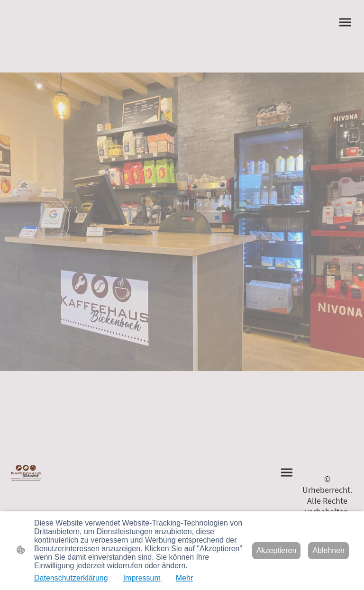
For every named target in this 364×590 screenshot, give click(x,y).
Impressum (142, 578)
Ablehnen (328, 550)
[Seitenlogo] (26, 473)
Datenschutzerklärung (71, 578)
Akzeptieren (277, 550)
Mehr (184, 578)
